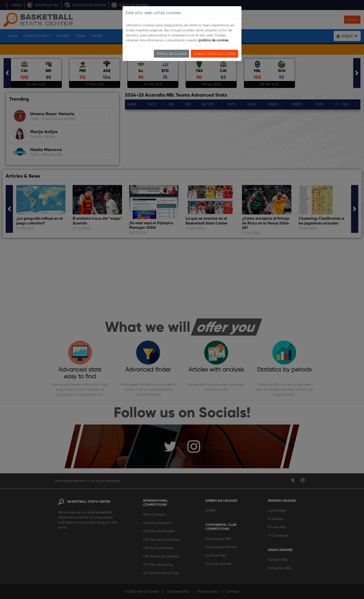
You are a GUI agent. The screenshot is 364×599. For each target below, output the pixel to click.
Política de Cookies (172, 54)
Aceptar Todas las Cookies (215, 54)
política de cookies (214, 40)
